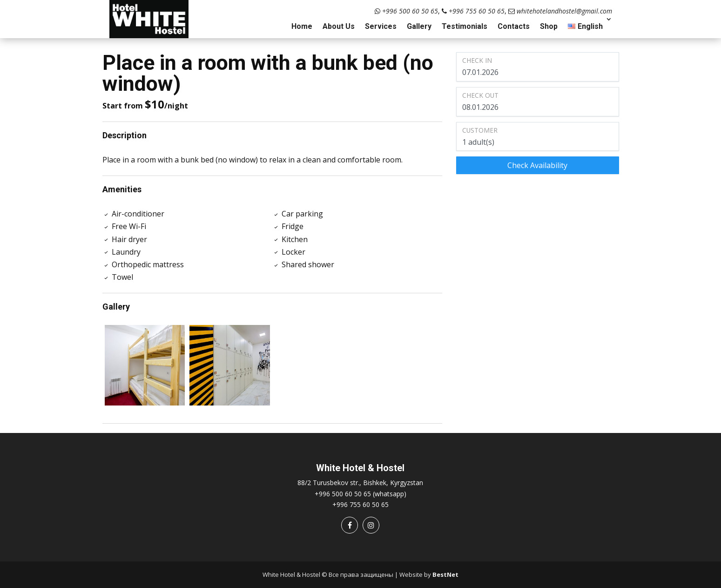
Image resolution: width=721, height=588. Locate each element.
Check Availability (537, 165)
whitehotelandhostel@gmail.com (560, 11)
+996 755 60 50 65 (473, 11)
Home (302, 26)
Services (381, 26)
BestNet (445, 574)
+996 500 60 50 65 (406, 11)
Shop (549, 26)
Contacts (514, 26)
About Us (339, 26)
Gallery (419, 26)
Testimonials (465, 26)
